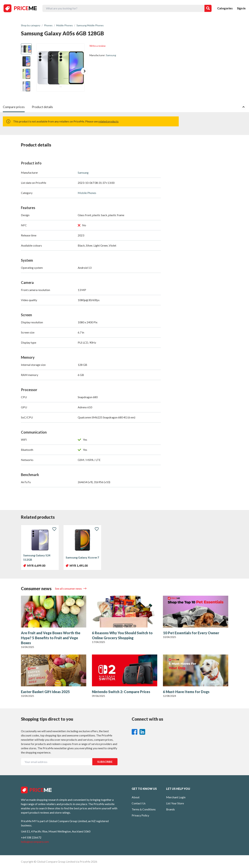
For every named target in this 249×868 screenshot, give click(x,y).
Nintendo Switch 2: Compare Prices (121, 692)
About (136, 797)
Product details (42, 107)
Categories (225, 8)
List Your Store (175, 803)
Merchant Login (176, 797)
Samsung (111, 55)
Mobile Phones (87, 193)
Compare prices (14, 107)
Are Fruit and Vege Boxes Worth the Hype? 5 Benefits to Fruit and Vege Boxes (51, 638)
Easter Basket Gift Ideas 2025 (45, 692)
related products (108, 121)
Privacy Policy (140, 815)
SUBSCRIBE (105, 762)
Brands (170, 809)
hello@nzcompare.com (35, 842)
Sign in (241, 8)
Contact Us (139, 803)
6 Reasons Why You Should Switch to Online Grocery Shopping (122, 635)
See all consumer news (69, 588)
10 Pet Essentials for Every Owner (191, 633)
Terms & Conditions (144, 809)
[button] (84, 71)
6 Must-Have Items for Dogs (186, 692)
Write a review (98, 46)
